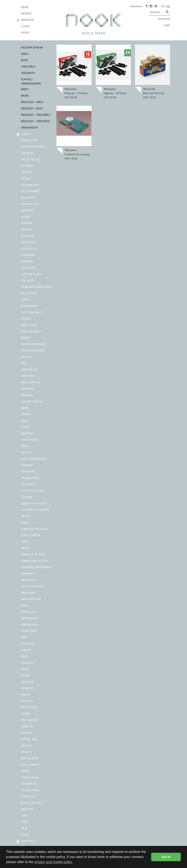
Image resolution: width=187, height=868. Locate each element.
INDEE (25, 408)
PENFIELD (27, 701)
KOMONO (27, 466)
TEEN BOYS (28, 73)
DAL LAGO (28, 281)
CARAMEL (27, 262)
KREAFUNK (28, 472)
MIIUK (25, 606)
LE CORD (27, 497)
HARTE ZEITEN (30, 370)
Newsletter (136, 6)
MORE (25, 96)
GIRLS (25, 54)
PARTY (25, 90)
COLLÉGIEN (28, 268)
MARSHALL (28, 574)
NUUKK (26, 676)
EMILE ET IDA (29, 325)
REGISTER (162, 19)
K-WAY (25, 427)
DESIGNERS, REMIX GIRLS (37, 287)
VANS (25, 822)
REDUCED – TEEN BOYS (36, 121)
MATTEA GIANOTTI (32, 587)
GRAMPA (27, 357)
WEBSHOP (28, 20)
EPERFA (26, 338)
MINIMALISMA (30, 618)
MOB (24, 638)
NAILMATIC (28, 644)
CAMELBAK (28, 255)
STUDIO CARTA (30, 790)
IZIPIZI (25, 421)
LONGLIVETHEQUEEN (34, 529)
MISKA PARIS (29, 631)
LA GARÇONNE (30, 478)
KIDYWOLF (28, 434)
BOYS (25, 61)
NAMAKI (26, 650)
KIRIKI (25, 446)
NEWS (25, 7)
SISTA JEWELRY (30, 765)
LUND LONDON (31, 536)
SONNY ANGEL (30, 778)
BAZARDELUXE (30, 185)
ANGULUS (27, 153)
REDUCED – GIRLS (32, 102)
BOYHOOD (28, 243)
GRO (24, 364)
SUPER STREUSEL (32, 803)
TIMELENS (27, 810)
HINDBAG (27, 395)
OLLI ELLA (27, 682)
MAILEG (26, 548)
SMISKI (25, 771)
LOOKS (26, 27)
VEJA (24, 829)
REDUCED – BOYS (32, 109)
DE (163, 6)
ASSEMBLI (27, 166)
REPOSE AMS (29, 740)
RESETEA (27, 746)
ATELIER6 (27, 172)
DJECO (26, 300)
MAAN (25, 542)
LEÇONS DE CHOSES (34, 504)
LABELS (26, 134)
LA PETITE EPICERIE (33, 491)
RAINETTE (27, 727)
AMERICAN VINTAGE (34, 147)
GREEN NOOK (30, 128)
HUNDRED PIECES (32, 402)
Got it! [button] (166, 857)
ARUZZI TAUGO (30, 160)
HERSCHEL (28, 389)
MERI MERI (28, 593)
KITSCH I (26, 453)
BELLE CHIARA (30, 192)
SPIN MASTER (29, 784)
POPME (26, 714)
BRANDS (26, 14)
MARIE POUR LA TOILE (35, 561)
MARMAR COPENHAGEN (36, 567)
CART (165, 26)
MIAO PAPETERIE (31, 599)
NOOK (25, 33)
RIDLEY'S (27, 752)
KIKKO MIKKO (30, 440)
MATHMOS (28, 580)
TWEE (25, 816)
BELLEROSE (28, 198)
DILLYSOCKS (29, 294)
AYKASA (26, 179)
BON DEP (27, 223)
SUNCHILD (28, 797)
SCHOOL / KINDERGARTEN (31, 81)
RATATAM (27, 733)
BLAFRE (26, 217)
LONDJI (26, 523)
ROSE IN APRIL (30, 759)
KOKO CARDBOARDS (34, 459)
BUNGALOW (29, 249)
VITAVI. (25, 835)
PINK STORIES (30, 708)
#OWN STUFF (30, 141)
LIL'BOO (26, 517)
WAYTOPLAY (29, 841)
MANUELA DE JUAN (33, 555)
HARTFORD (28, 376)
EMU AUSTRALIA (31, 332)
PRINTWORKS (30, 720)
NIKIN (25, 657)
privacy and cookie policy (53, 862)
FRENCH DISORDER (33, 344)
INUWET (26, 415)
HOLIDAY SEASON (32, 48)
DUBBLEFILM (29, 306)
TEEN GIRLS (28, 67)
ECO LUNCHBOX (32, 313)
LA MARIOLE (29, 485)
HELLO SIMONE (31, 383)
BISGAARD (28, 211)
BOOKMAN (28, 236)
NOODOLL (28, 663)
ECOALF (26, 319)
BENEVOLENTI (30, 204)
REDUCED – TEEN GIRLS (36, 115)
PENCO (26, 695)
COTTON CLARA (31, 274)
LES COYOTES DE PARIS (36, 510)
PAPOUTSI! (28, 689)
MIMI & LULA (29, 612)
